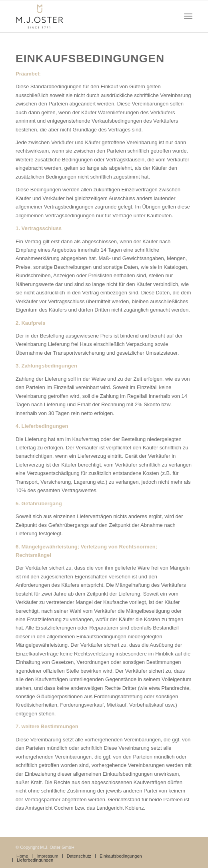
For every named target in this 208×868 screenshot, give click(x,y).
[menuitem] (22, 856)
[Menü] (188, 16)
